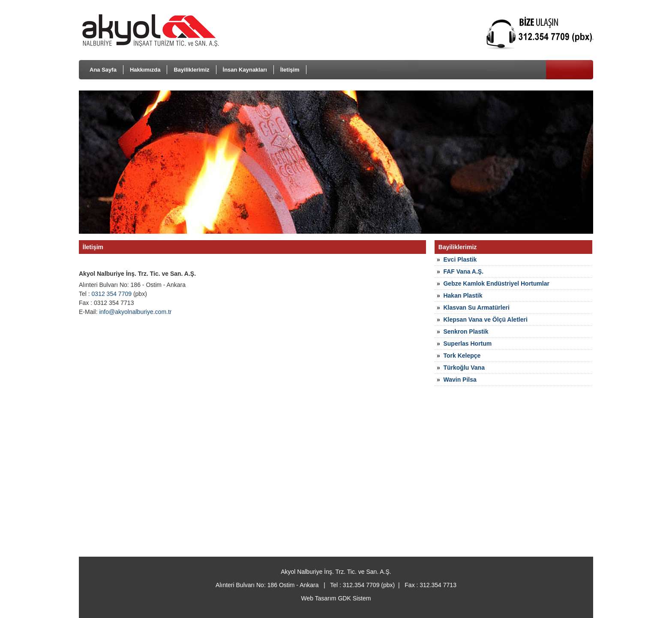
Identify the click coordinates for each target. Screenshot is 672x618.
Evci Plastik (460, 259)
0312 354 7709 (112, 294)
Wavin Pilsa (460, 380)
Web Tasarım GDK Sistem (336, 598)
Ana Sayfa (103, 70)
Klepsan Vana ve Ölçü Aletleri (485, 320)
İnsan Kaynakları (245, 70)
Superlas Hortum (467, 344)
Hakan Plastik (463, 295)
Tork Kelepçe (462, 356)
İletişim (290, 70)
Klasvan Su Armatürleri (476, 307)
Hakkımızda (145, 70)
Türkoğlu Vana (464, 368)
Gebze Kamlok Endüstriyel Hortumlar (496, 283)
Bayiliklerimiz (191, 70)
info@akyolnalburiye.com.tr (135, 312)
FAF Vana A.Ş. (463, 271)
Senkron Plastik (466, 332)
